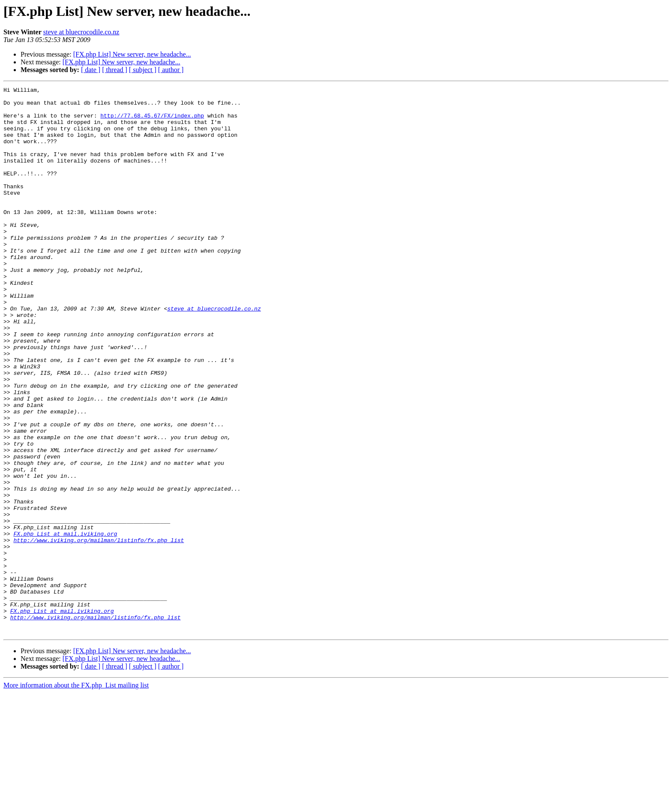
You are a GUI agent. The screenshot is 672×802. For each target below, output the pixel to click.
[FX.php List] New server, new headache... (132, 54)
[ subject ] (143, 70)
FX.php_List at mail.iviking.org (65, 624)
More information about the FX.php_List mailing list (76, 794)
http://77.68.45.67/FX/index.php (152, 122)
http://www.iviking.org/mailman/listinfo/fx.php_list (99, 631)
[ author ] (171, 70)
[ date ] (91, 70)
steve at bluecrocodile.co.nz (81, 32)
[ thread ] (115, 70)
